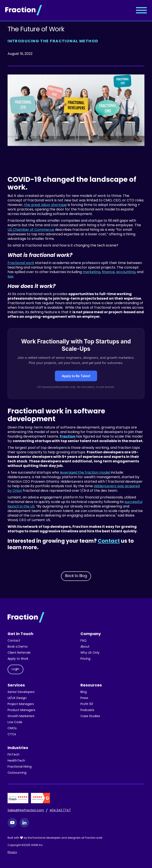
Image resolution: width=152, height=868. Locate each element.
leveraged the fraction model (85, 473)
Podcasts (87, 710)
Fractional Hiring (20, 767)
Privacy (12, 852)
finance (108, 272)
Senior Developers (21, 692)
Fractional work (21, 263)
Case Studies (90, 716)
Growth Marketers (21, 716)
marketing (91, 272)
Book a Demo (18, 647)
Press (84, 698)
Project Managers (21, 704)
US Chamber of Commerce (31, 230)
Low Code (15, 722)
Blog (84, 692)
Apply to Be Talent (76, 376)
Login (15, 669)
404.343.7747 (60, 810)
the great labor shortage (46, 205)
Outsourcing (17, 773)
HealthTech (16, 761)
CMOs (12, 728)
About (85, 647)
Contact (14, 641)
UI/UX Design (17, 698)
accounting (126, 272)
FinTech (14, 755)
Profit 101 (87, 704)
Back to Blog (76, 576)
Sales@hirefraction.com (26, 810)
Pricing (85, 659)
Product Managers (21, 710)
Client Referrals (19, 653)
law (10, 277)
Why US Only (90, 653)
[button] (141, 10)
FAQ (83, 641)
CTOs (12, 734)
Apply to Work (18, 659)
